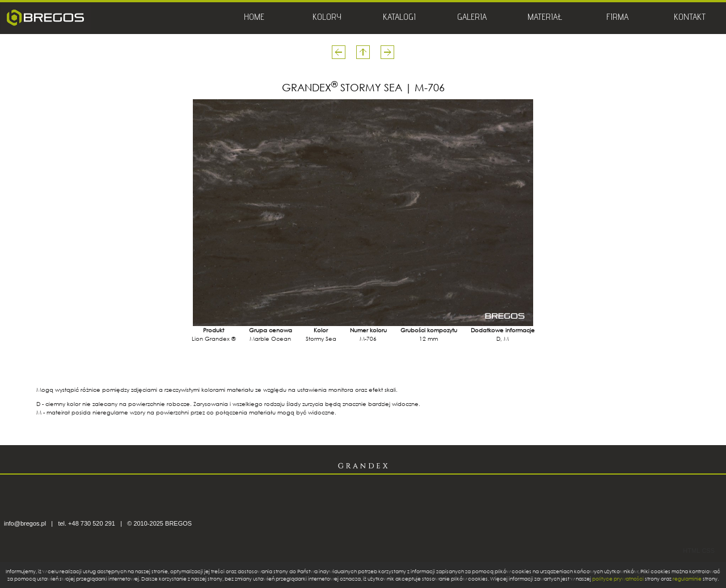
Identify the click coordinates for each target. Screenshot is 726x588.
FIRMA (617, 18)
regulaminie (687, 579)
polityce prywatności (618, 579)
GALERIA (472, 18)
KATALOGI (399, 18)
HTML (691, 551)
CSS (708, 551)
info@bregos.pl (25, 523)
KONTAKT (690, 18)
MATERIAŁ (545, 18)
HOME (254, 18)
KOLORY (327, 18)
